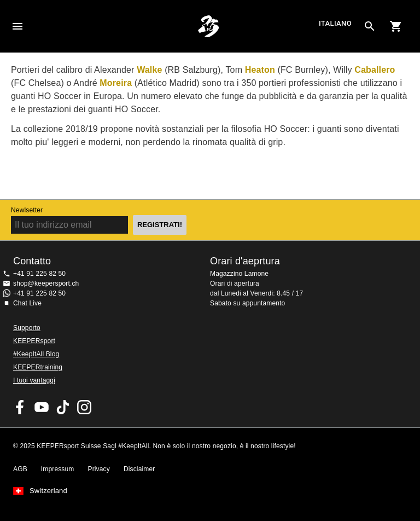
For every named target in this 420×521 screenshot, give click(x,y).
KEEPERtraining (38, 367)
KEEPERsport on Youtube (42, 407)
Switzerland (48, 491)
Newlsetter (27, 210)
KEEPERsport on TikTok (63, 407)
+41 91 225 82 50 (39, 274)
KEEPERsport (34, 341)
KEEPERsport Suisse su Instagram (84, 407)
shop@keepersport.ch (46, 283)
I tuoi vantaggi (34, 380)
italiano (335, 24)
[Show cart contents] (396, 26)
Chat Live (27, 303)
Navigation (17, 26)
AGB (20, 469)
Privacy (99, 469)
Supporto (27, 328)
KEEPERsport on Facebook (20, 407)
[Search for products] (370, 26)
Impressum (58, 469)
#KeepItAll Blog (36, 354)
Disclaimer (139, 469)
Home (208, 26)
